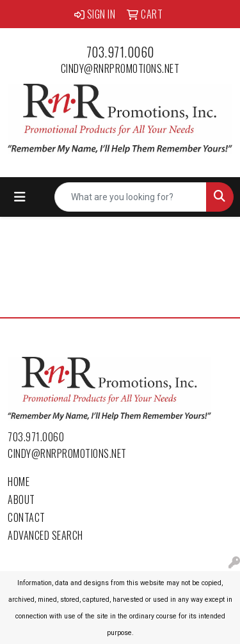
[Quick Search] (131, 197)
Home (19, 482)
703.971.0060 (120, 52)
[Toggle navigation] (20, 197)
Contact (27, 517)
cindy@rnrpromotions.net (120, 68)
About (21, 499)
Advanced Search (45, 535)
